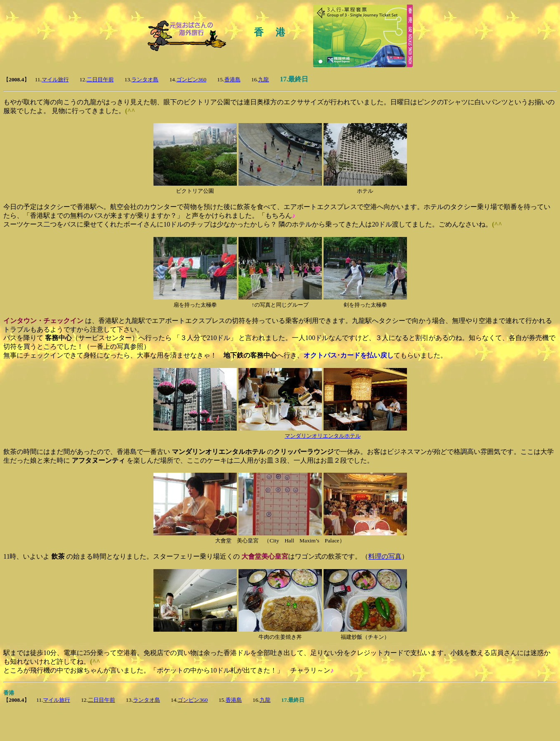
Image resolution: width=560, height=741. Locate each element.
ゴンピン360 (191, 79)
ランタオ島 (145, 79)
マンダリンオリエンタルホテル (323, 436)
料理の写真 (385, 556)
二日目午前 (100, 79)
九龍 (264, 79)
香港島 (232, 79)
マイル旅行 (55, 79)
